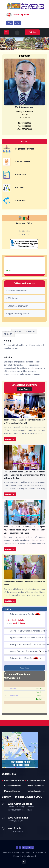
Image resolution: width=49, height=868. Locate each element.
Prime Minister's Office (36, 780)
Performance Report (17, 291)
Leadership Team (21, 15)
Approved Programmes (19, 314)
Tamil (14, 620)
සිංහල (10, 23)
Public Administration (36, 791)
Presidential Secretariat (14, 780)
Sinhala (21, 620)
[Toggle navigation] (6, 32)
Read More (24, 668)
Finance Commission (35, 786)
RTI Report (13, 298)
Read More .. (10, 439)
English (39, 699)
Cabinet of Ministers (13, 786)
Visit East (32, 32)
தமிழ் (17, 23)
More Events (24, 389)
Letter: (9, 620)
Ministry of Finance (12, 791)
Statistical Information (18, 306)
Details (8, 271)
